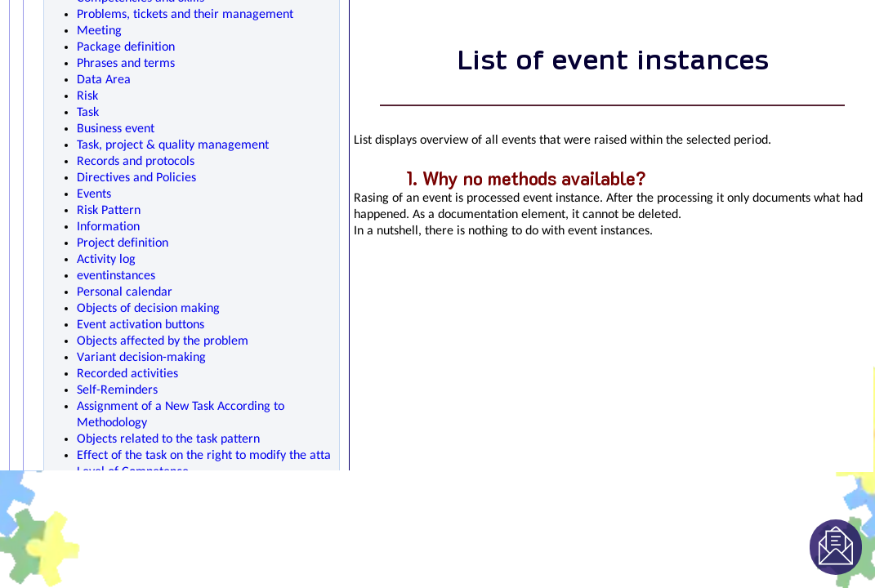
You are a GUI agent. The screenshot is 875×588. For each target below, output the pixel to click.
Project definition (123, 243)
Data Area (104, 80)
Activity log (106, 260)
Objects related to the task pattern (168, 439)
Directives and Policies (136, 178)
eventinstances (116, 276)
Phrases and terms (126, 64)
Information (108, 227)
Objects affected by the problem (163, 341)
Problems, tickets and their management (185, 15)
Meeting (99, 31)
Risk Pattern (109, 211)
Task (88, 113)
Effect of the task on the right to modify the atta (204, 456)
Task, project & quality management (173, 145)
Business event (116, 129)
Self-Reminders (117, 390)
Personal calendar (125, 292)
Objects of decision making (148, 309)
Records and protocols (136, 162)
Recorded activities (127, 374)
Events (94, 194)
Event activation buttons (141, 325)
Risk (87, 96)
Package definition (126, 47)
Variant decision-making (141, 358)
